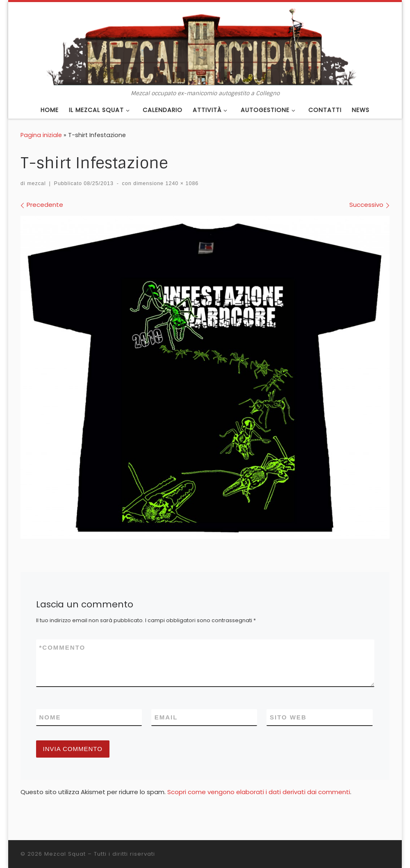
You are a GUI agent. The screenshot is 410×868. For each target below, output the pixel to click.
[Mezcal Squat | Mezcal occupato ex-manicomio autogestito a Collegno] (205, 46)
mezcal (36, 183)
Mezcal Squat (65, 854)
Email (166, 717)
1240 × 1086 (181, 183)
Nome (50, 717)
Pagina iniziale (41, 135)
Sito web (288, 717)
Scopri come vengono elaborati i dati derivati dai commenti (259, 792)
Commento (63, 647)
